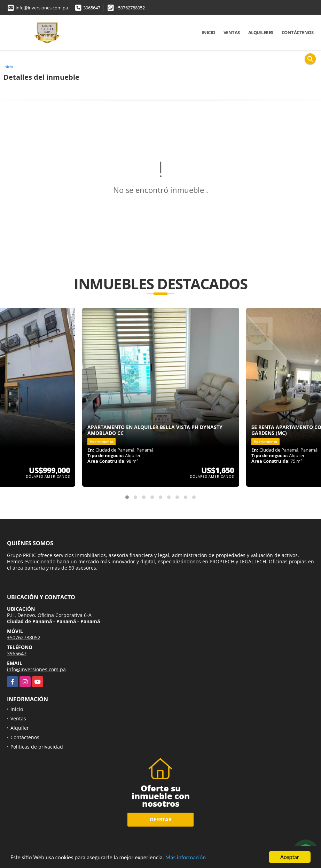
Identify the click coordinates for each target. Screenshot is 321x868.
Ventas (232, 32)
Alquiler (20, 728)
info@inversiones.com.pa (42, 8)
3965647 (92, 8)
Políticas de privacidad (37, 747)
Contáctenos (298, 32)
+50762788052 (130, 8)
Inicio (209, 32)
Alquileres (261, 32)
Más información (186, 858)
